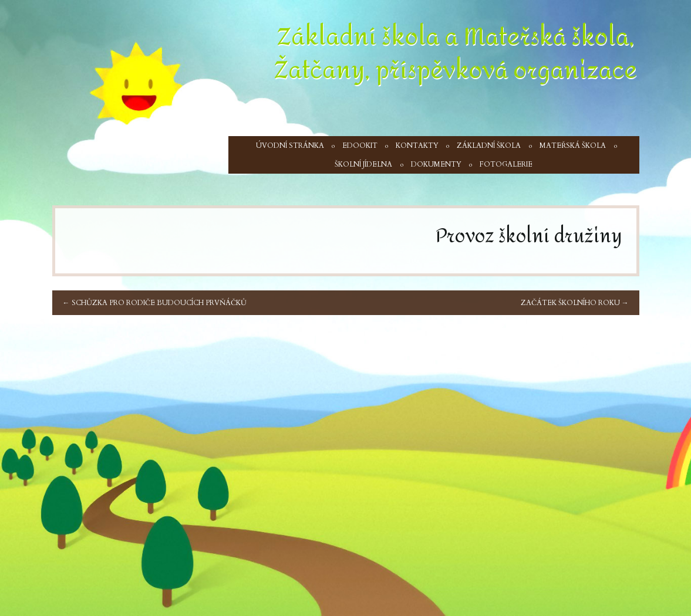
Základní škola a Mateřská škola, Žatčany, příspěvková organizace (456, 54)
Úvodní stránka (290, 145)
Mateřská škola (573, 145)
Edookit (360, 145)
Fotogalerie (506, 164)
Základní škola (489, 145)
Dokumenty (436, 164)
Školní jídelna (363, 164)
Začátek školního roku (575, 303)
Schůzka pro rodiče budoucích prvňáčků (155, 303)
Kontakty (417, 145)
